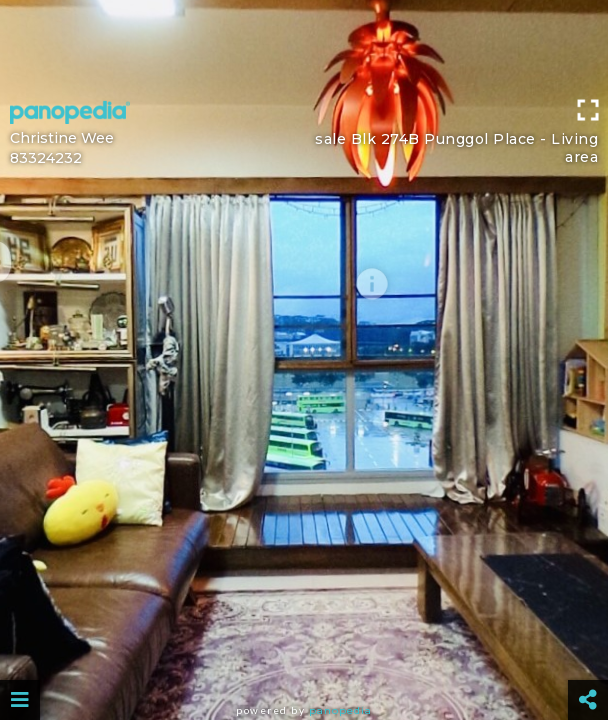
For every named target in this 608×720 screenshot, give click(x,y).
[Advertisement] (304, 45)
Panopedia (340, 710)
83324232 (46, 158)
